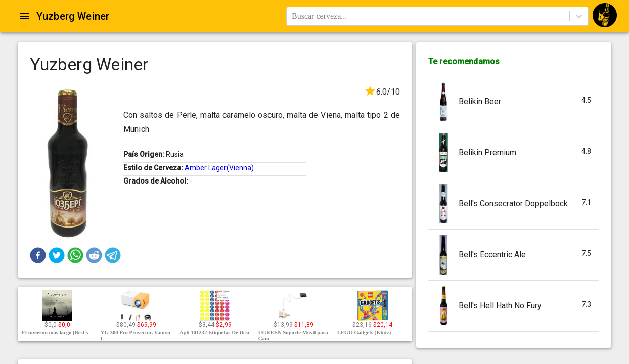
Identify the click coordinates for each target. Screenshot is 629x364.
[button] (38, 255)
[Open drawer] (24, 16)
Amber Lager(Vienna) (219, 168)
